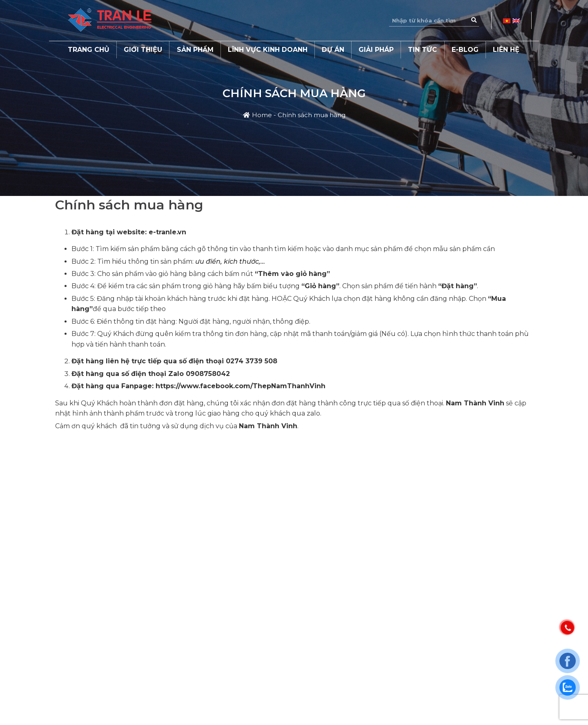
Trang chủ (89, 50)
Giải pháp (376, 50)
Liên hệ (506, 50)
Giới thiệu (143, 50)
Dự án (333, 50)
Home (262, 115)
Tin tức (422, 50)
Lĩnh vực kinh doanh (268, 50)
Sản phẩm (195, 50)
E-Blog (465, 50)
